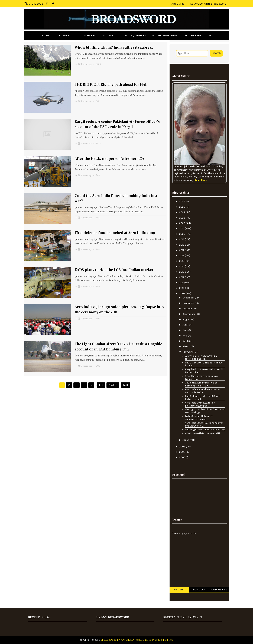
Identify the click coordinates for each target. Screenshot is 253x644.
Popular (199, 590)
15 (99, 343)
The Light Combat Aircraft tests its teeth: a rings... (205, 411)
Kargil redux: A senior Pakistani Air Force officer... (204, 371)
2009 (182, 293)
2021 (182, 228)
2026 (182, 201)
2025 (182, 207)
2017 (182, 250)
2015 (182, 261)
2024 (182, 212)
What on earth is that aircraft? (203, 433)
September (189, 314)
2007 (182, 452)
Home (48, 36)
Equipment (141, 36)
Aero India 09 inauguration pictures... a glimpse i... (200, 404)
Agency (67, 36)
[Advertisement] (199, 496)
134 (101, 360)
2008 (183, 447)
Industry (92, 36)
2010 (182, 288)
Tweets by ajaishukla (184, 533)
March (187, 346)
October (188, 309)
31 (99, 98)
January (187, 440)
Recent (179, 590)
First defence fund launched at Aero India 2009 (115, 218)
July (185, 325)
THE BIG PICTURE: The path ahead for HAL (111, 81)
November (189, 303)
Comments (219, 590)
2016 (182, 256)
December (189, 298)
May (185, 336)
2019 (182, 239)
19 (99, 167)
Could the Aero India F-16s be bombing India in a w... (201, 384)
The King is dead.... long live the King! (205, 430)
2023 (182, 218)
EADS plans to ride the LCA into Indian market (114, 253)
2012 (182, 277)
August (187, 319)
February (188, 352)
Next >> (113, 360)
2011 (182, 283)
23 (99, 138)
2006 (182, 457)
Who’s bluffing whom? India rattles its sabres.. (114, 47)
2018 (182, 245)
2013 (182, 272)
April (185, 341)
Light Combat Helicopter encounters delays (199, 418)
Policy (116, 36)
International (171, 36)
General (200, 36)
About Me (178, 4)
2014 (182, 266)
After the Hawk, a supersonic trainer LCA (109, 150)
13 (99, 270)
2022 (182, 223)
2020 (182, 234)
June (185, 330)
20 (100, 64)
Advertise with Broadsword (208, 4)
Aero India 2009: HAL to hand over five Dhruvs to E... (204, 424)
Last (126, 360)
